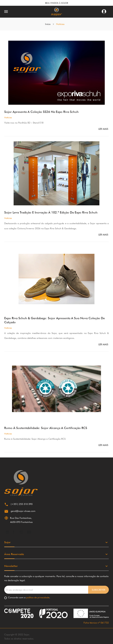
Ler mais (104, 129)
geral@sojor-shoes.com (23, 511)
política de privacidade (37, 597)
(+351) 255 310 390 (22, 504)
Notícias (8, 117)
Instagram (21, 532)
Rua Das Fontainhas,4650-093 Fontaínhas (21, 520)
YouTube (29, 532)
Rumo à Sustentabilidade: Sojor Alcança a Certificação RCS (46, 428)
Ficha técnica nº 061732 (96, 623)
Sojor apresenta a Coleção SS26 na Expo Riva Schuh (41, 112)
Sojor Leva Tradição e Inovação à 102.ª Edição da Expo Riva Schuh (51, 212)
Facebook (13, 532)
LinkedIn (7, 532)
